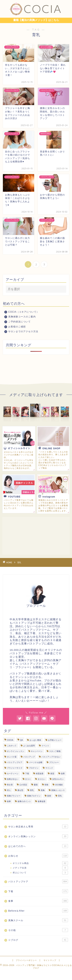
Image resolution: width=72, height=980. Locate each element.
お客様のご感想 (17, 327)
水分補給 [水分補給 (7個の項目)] (59, 785)
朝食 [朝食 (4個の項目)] (46, 785)
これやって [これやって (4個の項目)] (12, 746)
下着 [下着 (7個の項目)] (27, 774)
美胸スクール (38, 920)
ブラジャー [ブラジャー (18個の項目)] (54, 762)
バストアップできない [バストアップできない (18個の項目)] (51, 757)
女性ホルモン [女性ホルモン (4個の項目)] (58, 779)
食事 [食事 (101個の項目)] (9, 801)
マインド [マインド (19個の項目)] (49, 768)
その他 (38, 930)
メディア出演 (40, 868)
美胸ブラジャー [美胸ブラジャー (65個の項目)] (14, 796)
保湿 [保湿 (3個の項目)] (52, 774)
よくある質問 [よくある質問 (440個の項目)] (29, 746)
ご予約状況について (19, 322)
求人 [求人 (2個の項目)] (9, 790)
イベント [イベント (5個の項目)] (45, 746)
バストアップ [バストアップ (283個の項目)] (29, 757)
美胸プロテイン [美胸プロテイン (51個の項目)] (34, 796)
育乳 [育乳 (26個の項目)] (60, 796)
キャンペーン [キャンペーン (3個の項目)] (37, 751)
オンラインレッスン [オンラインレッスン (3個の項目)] (16, 751)
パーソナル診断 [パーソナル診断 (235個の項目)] (36, 762)
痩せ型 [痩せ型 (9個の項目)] (20, 790)
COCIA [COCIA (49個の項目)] (10, 740)
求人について (40, 873)
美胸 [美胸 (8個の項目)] (43, 790)
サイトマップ (50, 960)
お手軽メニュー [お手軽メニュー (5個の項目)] (55, 740)
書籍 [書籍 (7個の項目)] (36, 785)
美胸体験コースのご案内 (22, 317)
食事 (38, 901)
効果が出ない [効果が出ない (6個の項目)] (13, 779)
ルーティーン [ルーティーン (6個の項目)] (13, 774)
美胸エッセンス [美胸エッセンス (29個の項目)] (58, 790)
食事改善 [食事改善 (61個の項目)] (41, 801)
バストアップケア (38, 881)
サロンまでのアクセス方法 (23, 331)
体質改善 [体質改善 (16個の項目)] (40, 774)
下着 (38, 891)
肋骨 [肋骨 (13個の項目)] (49, 796)
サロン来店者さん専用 (38, 826)
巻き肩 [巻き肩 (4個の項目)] (10, 785)
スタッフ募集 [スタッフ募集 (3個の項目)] (55, 751)
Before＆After (38, 911)
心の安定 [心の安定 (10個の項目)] (23, 785)
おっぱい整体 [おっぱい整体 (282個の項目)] (35, 740)
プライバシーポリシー (26, 960)
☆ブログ (38, 940)
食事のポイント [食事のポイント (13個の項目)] (24, 801)
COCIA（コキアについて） (24, 312)
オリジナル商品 (40, 863)
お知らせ (38, 856)
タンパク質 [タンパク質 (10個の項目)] (12, 757)
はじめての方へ (38, 846)
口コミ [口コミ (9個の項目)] (28, 779)
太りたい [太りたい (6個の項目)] (41, 779)
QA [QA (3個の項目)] (21, 740)
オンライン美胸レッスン (38, 836)
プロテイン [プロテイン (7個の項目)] (34, 768)
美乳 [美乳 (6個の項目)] (32, 790)
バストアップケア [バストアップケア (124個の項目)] (15, 762)
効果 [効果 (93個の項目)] (63, 774)
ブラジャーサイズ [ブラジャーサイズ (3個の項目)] (15, 768)
